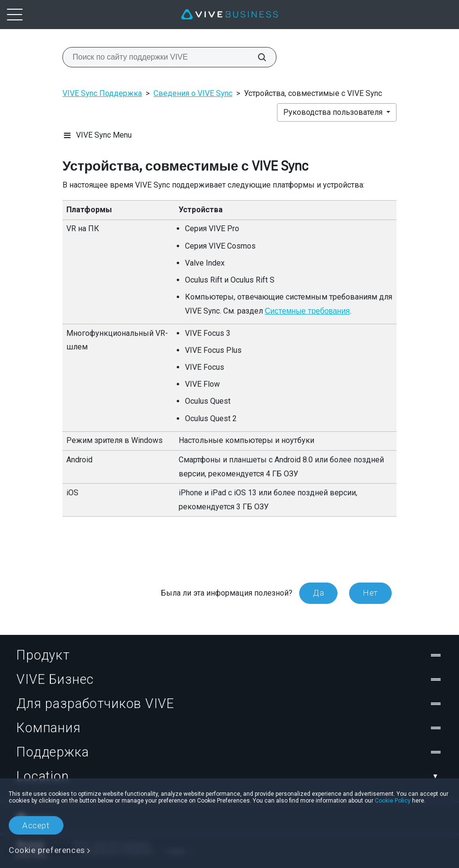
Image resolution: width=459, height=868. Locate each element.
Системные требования (307, 311)
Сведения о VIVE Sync (193, 93)
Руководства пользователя (334, 112)
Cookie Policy (393, 801)
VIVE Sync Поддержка (102, 93)
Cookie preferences (47, 850)
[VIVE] (229, 15)
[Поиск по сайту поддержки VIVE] (257, 57)
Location (229, 776)
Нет (370, 593)
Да (318, 593)
